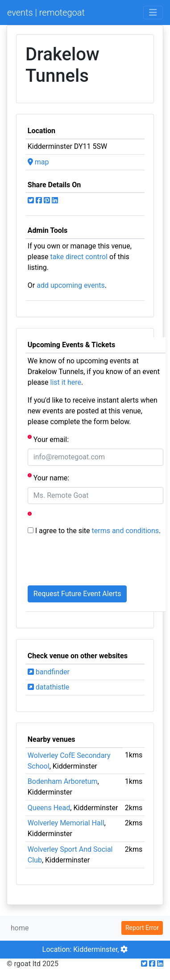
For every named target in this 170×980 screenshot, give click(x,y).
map (38, 162)
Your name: (48, 477)
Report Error (142, 928)
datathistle (48, 687)
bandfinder (49, 672)
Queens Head (49, 808)
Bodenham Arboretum (63, 781)
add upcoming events (71, 285)
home (20, 928)
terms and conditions (126, 531)
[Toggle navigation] (153, 13)
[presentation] (95, 561)
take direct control (79, 257)
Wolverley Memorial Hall (66, 823)
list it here (66, 382)
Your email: (48, 439)
